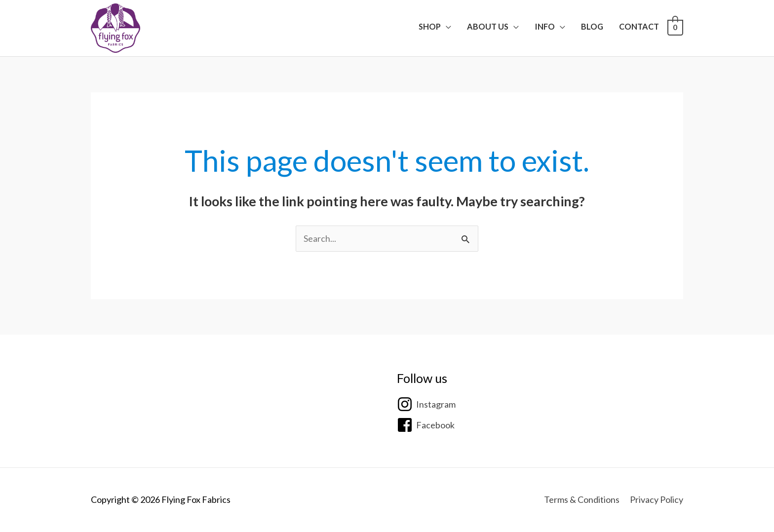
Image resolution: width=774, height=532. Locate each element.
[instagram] (426, 404)
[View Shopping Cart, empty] (676, 27)
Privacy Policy (657, 499)
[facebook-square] (426, 425)
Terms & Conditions (582, 499)
